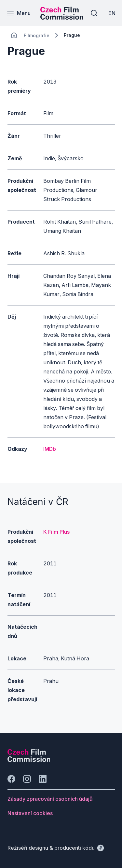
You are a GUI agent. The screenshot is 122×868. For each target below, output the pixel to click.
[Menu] (19, 13)
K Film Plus (56, 532)
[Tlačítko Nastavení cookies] (30, 813)
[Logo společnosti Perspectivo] (29, 760)
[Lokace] (37, 35)
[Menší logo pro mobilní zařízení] (62, 18)
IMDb (50, 449)
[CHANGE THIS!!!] (14, 35)
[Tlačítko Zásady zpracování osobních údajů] (50, 799)
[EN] (112, 13)
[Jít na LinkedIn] (43, 779)
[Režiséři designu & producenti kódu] (56, 848)
